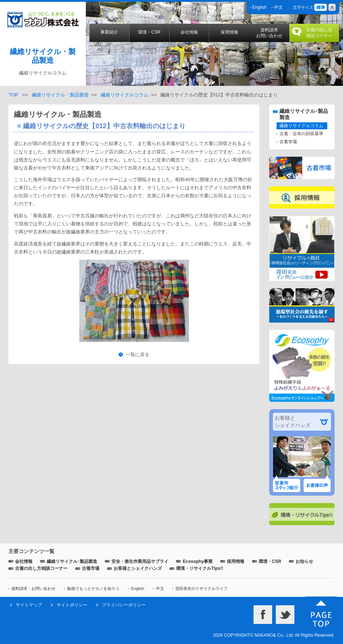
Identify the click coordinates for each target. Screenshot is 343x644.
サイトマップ (29, 605)
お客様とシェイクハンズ (138, 568)
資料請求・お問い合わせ (33, 588)
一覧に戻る (138, 355)
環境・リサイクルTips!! (200, 568)
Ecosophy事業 (198, 561)
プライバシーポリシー (124, 605)
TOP (13, 95)
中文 (278, 7)
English (260, 7)
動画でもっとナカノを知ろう (93, 588)
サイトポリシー (72, 605)
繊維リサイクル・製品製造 (60, 95)
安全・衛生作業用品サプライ (140, 561)
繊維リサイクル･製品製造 (72, 561)
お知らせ (304, 561)
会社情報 (189, 32)
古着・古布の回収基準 (301, 134)
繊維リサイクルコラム (125, 95)
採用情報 (229, 32)
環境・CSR (149, 32)
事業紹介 (109, 32)
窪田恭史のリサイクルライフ (201, 588)
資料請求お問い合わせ (269, 33)
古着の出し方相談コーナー (319, 33)
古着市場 (288, 142)
